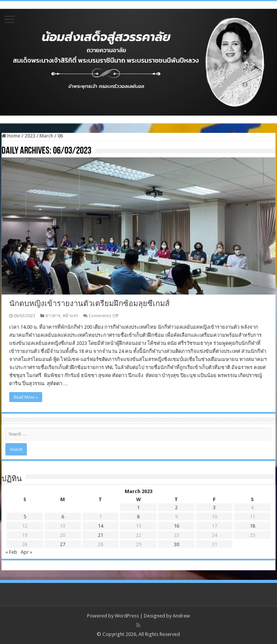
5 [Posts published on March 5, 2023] (25, 517)
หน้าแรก (70, 316)
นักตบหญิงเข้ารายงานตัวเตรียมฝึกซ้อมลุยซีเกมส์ (89, 303)
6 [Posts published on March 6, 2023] (63, 517)
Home (11, 136)
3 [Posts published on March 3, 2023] (214, 507)
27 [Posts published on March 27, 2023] (63, 544)
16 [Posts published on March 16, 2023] (176, 526)
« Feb (11, 552)
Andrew (181, 616)
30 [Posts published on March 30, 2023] (176, 544)
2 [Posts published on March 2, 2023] (176, 507)
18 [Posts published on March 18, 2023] (252, 526)
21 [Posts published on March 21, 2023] (101, 535)
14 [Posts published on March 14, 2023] (101, 526)
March (46, 136)
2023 (30, 136)
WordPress (127, 616)
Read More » (26, 397)
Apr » (26, 552)
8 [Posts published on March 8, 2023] (138, 517)
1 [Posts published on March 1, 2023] (138, 507)
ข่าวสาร (53, 316)
